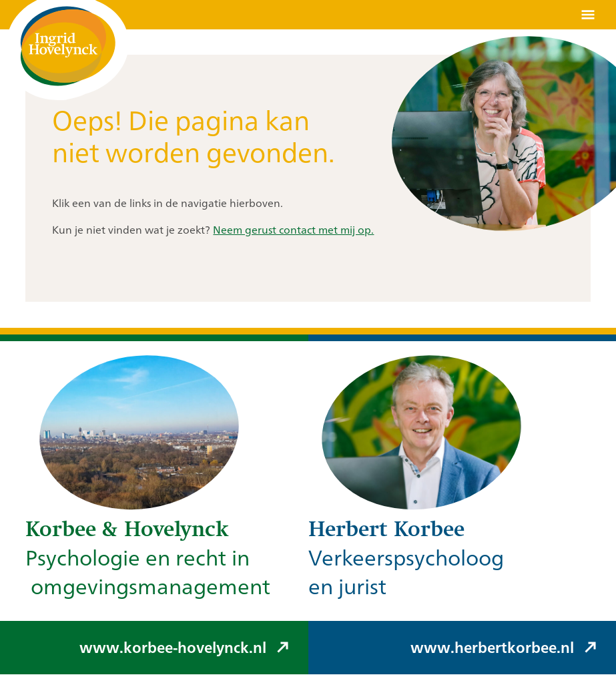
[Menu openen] (588, 15)
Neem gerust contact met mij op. (293, 230)
